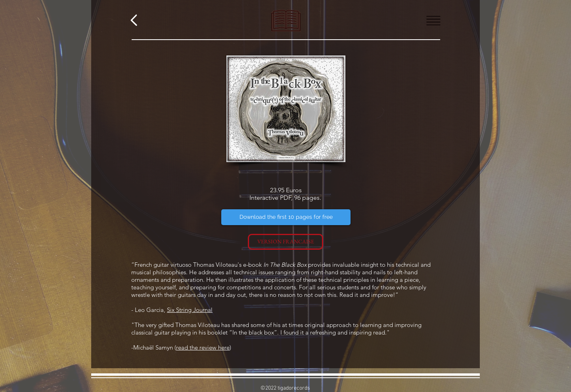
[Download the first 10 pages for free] (286, 217)
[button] (434, 21)
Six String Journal (190, 310)
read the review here (203, 347)
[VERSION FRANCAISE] (285, 242)
